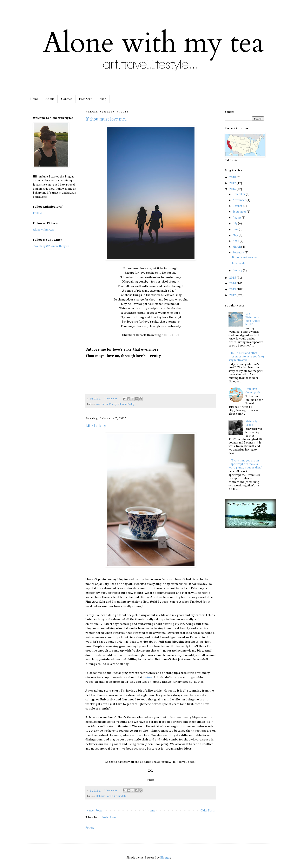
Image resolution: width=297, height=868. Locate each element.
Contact (67, 99)
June (236, 229)
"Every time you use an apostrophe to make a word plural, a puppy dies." (245, 464)
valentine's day (126, 404)
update (122, 796)
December (239, 194)
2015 (233, 278)
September (240, 212)
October (238, 206)
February (239, 253)
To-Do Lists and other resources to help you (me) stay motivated (246, 357)
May (236, 235)
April (236, 241)
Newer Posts (94, 811)
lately (110, 796)
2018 (233, 177)
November (240, 200)
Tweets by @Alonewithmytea (51, 246)
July (235, 224)
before (147, 677)
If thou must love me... (106, 119)
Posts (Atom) (110, 817)
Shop (103, 99)
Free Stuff (86, 99)
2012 (233, 295)
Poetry (113, 404)
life (115, 796)
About (50, 99)
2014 (233, 284)
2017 (233, 183)
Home (34, 99)
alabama (101, 796)
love (98, 404)
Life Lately (96, 426)
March (237, 247)
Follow (90, 828)
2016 (233, 189)
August (237, 218)
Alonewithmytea (43, 230)
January (238, 271)
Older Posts (208, 811)
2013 (233, 290)
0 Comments (110, 399)
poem (105, 404)
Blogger (165, 858)
